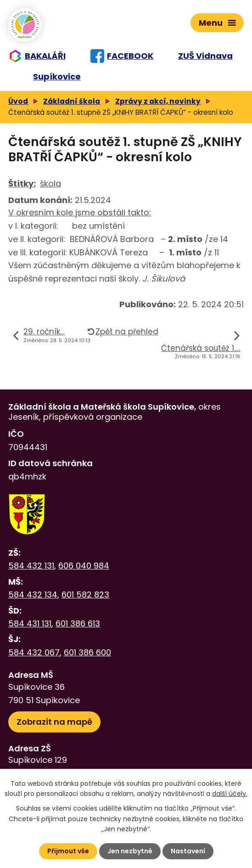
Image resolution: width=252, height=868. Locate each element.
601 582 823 (85, 595)
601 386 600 (87, 652)
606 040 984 (84, 566)
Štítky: (22, 183)
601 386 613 (78, 623)
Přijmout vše (68, 851)
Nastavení (188, 851)
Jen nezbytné (130, 851)
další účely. (230, 794)
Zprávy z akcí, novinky (158, 101)
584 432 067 (34, 652)
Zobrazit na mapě (54, 722)
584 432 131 (31, 566)
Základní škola (72, 101)
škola (50, 183)
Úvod (18, 101)
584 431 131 (30, 623)
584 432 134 (33, 595)
